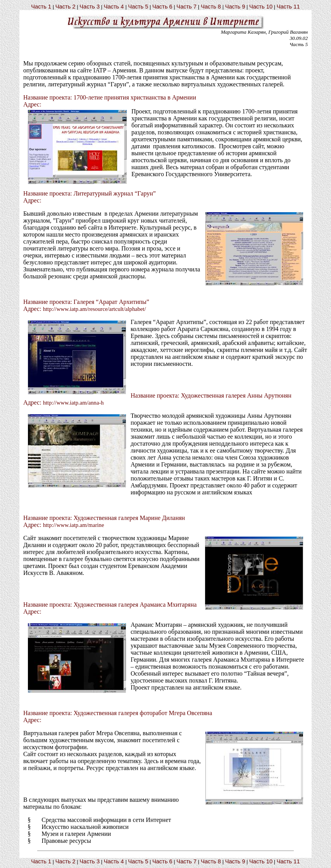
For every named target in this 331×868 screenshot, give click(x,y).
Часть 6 (162, 7)
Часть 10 (261, 7)
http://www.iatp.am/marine (74, 525)
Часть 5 (138, 7)
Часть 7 (186, 7)
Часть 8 (211, 7)
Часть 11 (288, 7)
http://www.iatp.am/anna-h (73, 403)
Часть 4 (114, 7)
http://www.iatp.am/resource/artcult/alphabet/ (95, 309)
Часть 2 (66, 7)
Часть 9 (235, 7)
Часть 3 (90, 7)
